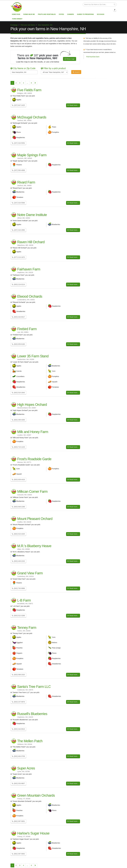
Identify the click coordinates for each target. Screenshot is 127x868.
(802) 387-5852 (18, 854)
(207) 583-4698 (18, 170)
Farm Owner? (17, 19)
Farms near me (29, 14)
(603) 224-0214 (18, 284)
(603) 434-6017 (18, 317)
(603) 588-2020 (18, 675)
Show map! (70, 59)
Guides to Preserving (85, 14)
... (27, 83)
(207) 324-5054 (18, 143)
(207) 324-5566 (18, 203)
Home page (16, 14)
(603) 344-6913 (18, 729)
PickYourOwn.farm (93, 57)
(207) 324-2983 (18, 230)
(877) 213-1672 (18, 257)
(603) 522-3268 (18, 616)
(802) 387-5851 (18, 821)
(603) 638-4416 (18, 479)
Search (76, 72)
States (61, 14)
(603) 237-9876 (18, 702)
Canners (71, 14)
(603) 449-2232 (18, 561)
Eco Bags (101, 14)
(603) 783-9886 (18, 588)
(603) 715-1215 (18, 447)
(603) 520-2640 (18, 393)
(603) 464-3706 (18, 756)
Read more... (73, 105)
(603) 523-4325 (18, 534)
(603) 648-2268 (18, 507)
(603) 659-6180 (18, 344)
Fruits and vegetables (47, 14)
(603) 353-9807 (18, 783)
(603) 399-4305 (18, 420)
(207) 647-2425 (18, 105)
